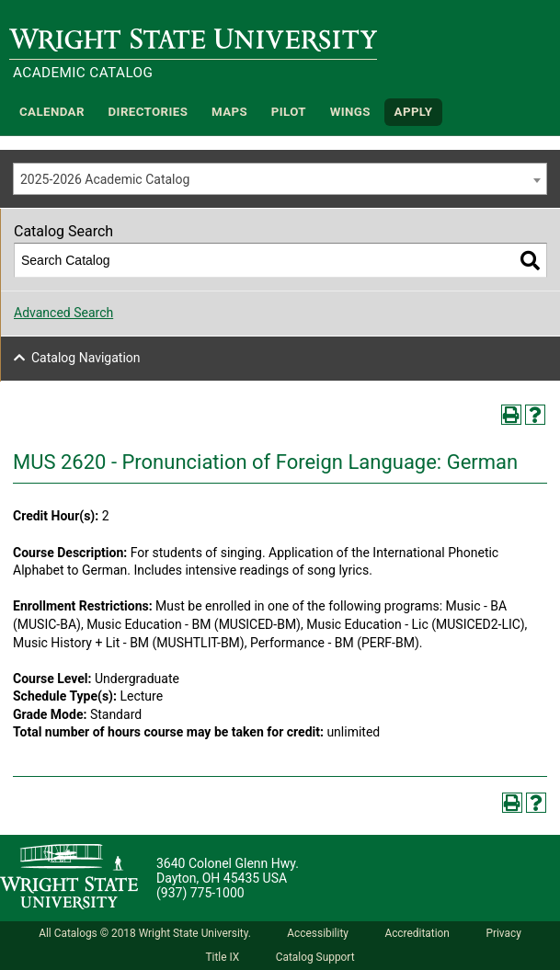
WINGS (350, 112)
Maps (229, 112)
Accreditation (417, 933)
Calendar (52, 112)
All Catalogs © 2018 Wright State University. (145, 933)
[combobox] (280, 179)
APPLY (414, 112)
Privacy (503, 933)
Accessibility (318, 933)
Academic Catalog (83, 73)
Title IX (222, 957)
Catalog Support (315, 957)
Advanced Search (63, 313)
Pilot (289, 112)
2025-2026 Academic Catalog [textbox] (105, 179)
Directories (149, 112)
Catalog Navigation (86, 358)
